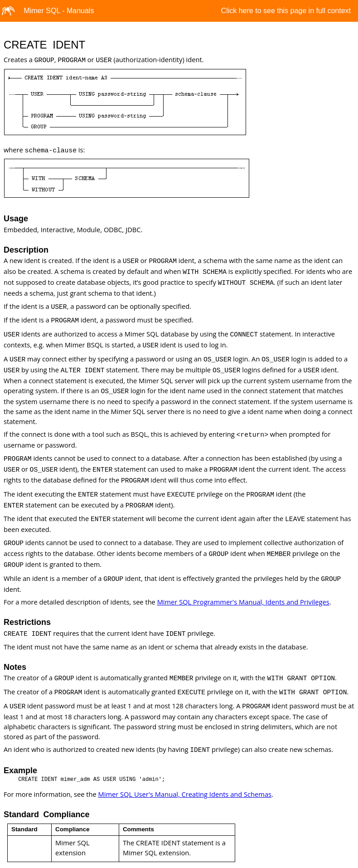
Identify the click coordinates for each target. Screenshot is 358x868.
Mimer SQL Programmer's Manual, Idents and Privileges (243, 602)
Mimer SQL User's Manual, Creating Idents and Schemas (185, 794)
